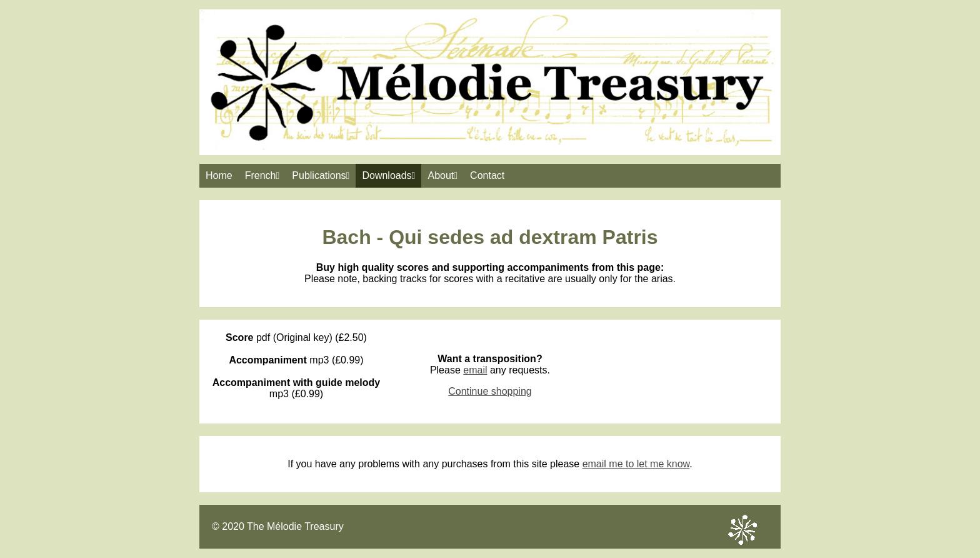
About (442, 175)
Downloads (388, 175)
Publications (321, 175)
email (475, 370)
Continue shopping (490, 391)
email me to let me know (636, 464)
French (262, 175)
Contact (487, 175)
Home (219, 175)
